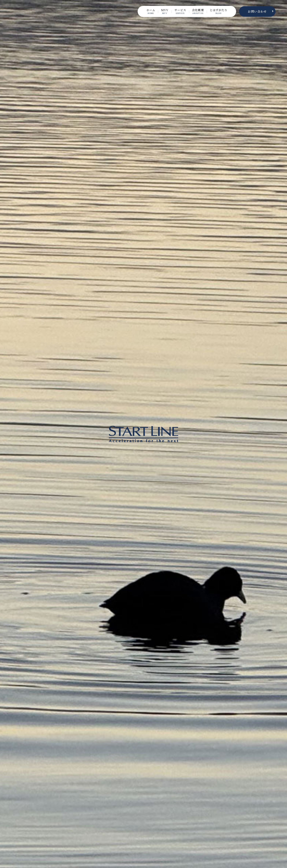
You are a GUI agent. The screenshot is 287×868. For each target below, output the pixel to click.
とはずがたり (218, 11)
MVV (162, 11)
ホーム (147, 11)
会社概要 (196, 11)
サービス (178, 11)
